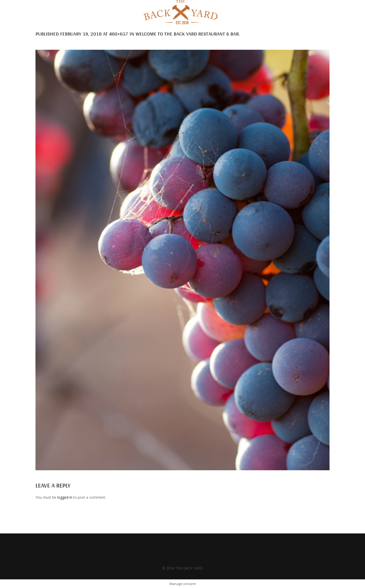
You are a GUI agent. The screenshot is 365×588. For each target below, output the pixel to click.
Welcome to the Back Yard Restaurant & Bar (187, 34)
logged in (65, 497)
